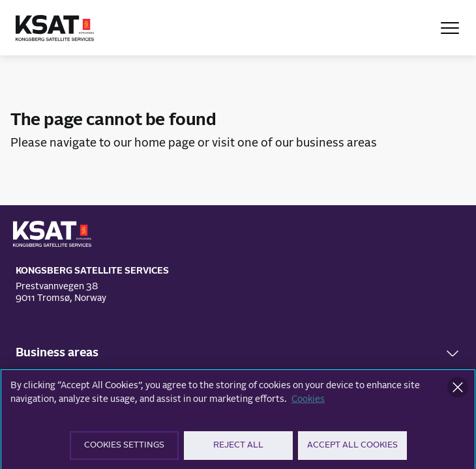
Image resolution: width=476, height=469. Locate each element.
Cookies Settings (124, 450)
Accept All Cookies (352, 450)
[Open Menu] (450, 28)
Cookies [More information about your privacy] (308, 404)
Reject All (238, 450)
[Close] (458, 392)
